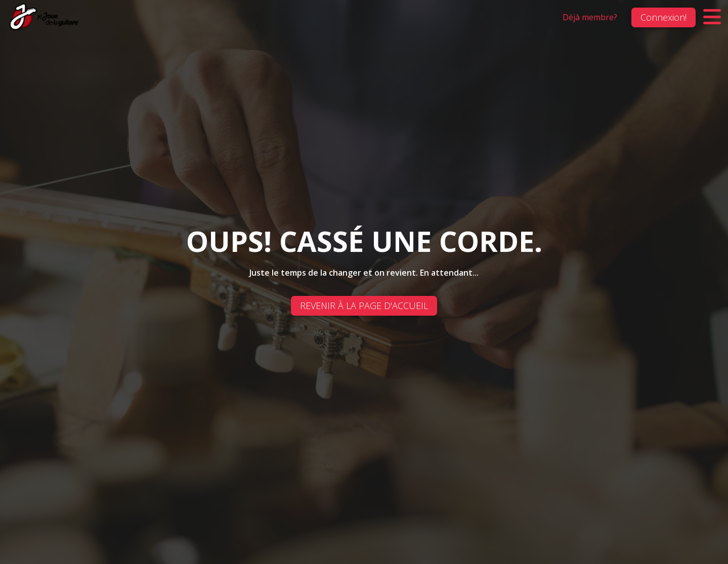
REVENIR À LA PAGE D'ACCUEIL (364, 306)
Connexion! (663, 17)
